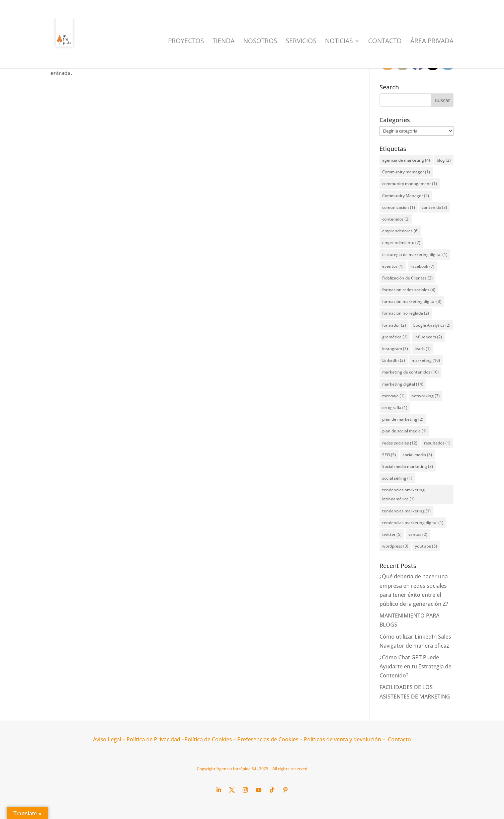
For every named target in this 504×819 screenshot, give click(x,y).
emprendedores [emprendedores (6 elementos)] (400, 231)
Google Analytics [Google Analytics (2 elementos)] (432, 325)
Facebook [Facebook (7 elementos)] (422, 266)
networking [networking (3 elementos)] (426, 396)
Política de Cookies (208, 739)
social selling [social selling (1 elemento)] (397, 478)
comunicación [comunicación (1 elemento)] (399, 207)
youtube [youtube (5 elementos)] (426, 546)
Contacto (385, 42)
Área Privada (432, 42)
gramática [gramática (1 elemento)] (395, 337)
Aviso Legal (107, 739)
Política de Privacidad (153, 739)
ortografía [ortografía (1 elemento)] (395, 407)
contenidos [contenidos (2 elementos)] (396, 219)
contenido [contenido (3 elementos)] (434, 207)
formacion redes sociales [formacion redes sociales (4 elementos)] (409, 290)
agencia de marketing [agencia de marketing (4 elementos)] (406, 160)
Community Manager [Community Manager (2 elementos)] (406, 196)
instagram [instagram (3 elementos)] (395, 349)
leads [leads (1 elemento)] (423, 349)
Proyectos (186, 42)
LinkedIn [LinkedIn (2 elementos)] (394, 360)
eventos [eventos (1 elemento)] (393, 266)
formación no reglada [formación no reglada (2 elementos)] (406, 313)
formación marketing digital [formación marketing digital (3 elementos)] (412, 301)
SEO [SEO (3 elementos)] (389, 455)
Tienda (224, 42)
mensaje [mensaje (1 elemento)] (393, 396)
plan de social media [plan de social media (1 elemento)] (404, 431)
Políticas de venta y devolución (343, 739)
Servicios (301, 42)
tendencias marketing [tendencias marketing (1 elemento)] (406, 511)
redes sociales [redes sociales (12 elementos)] (400, 443)
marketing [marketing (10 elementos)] (426, 360)
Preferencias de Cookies (267, 739)
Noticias (339, 42)
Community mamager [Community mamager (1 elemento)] (406, 172)
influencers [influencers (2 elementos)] (428, 337)
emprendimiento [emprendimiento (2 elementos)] (401, 242)
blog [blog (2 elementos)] (444, 160)
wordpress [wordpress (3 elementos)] (395, 546)
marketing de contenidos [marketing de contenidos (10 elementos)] (410, 372)
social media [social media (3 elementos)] (417, 455)
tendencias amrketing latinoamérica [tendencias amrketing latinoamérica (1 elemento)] (403, 494)
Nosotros (260, 42)
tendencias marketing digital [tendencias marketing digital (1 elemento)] (413, 523)
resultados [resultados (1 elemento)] (437, 443)
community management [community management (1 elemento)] (410, 184)
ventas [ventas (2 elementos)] (418, 534)
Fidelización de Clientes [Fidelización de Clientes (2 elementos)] (407, 278)
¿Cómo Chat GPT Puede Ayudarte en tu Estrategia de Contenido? (415, 666)
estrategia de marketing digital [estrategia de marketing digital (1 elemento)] (415, 255)
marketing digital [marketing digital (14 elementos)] (403, 384)
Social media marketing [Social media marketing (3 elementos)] (408, 466)
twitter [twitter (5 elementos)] (392, 534)
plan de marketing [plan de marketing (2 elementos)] (403, 419)
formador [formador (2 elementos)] (394, 325)
